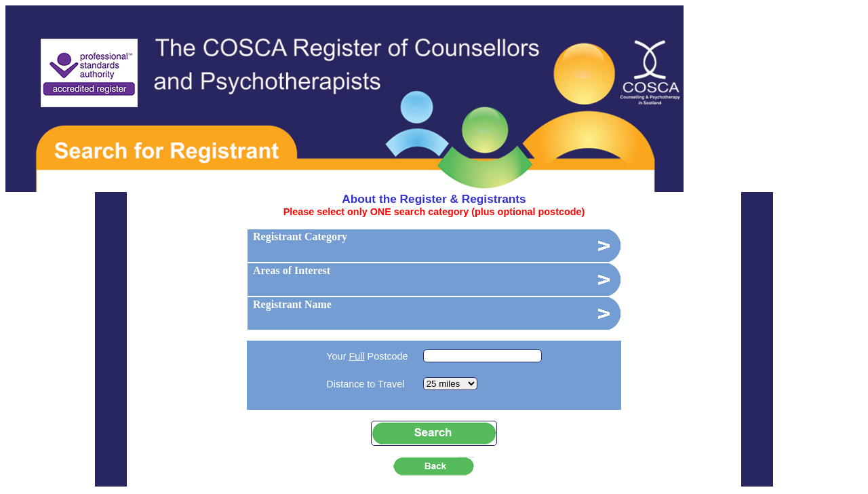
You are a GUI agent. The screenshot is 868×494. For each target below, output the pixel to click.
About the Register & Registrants (434, 199)
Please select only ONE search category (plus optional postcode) (434, 212)
